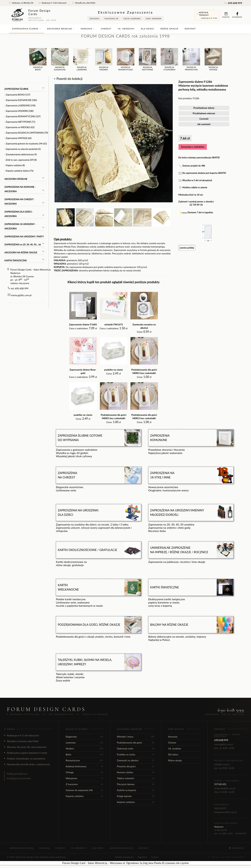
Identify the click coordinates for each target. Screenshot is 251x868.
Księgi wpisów (136, 796)
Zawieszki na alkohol (136, 760)
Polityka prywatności (124, 857)
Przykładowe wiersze (204, 113)
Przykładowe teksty (204, 108)
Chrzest (106, 29)
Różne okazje (169, 29)
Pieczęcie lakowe (136, 784)
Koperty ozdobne (84, 796)
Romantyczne (84, 760)
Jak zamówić (204, 124)
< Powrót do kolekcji (68, 79)
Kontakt (190, 29)
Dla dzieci (148, 29)
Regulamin (142, 857)
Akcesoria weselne (61, 29)
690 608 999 (233, 3)
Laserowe (84, 743)
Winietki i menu (136, 737)
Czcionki (204, 119)
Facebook (237, 15)
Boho (84, 754)
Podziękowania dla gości (136, 743)
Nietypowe (84, 778)
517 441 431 (220, 784)
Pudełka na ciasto (136, 754)
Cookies (155, 857)
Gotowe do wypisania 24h (84, 790)
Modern (84, 748)
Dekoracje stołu (136, 748)
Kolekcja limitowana (84, 766)
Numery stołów (136, 772)
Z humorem (84, 784)
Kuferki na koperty (136, 790)
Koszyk (226, 15)
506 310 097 (220, 808)
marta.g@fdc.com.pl (21, 295)
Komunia (88, 29)
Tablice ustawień (136, 778)
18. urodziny (126, 29)
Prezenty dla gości (136, 766)
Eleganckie (84, 737)
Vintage (84, 772)
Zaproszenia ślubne (26, 29)
